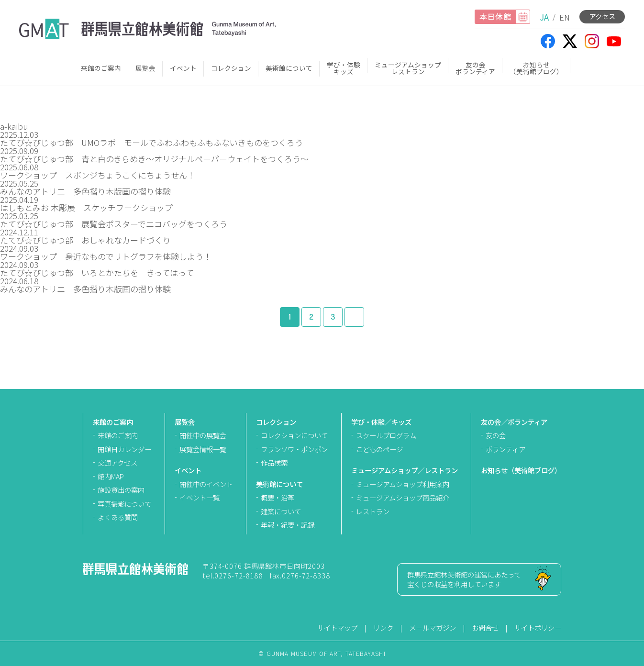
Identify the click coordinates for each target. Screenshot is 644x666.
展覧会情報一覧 (203, 449)
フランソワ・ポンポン (294, 449)
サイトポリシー (538, 627)
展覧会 (145, 68)
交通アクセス (117, 462)
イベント (183, 68)
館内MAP (111, 476)
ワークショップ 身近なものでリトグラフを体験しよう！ (106, 256)
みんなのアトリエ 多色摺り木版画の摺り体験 (85, 191)
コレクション (231, 68)
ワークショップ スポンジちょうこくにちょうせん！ (98, 175)
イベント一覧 (200, 497)
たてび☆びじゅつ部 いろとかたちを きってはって (97, 272)
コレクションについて (294, 435)
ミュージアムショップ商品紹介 (403, 497)
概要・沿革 (278, 497)
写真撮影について (124, 504)
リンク (383, 627)
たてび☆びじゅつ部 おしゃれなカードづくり (89, 240)
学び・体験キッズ (344, 68)
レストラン (373, 511)
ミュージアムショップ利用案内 (403, 484)
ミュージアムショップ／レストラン (405, 470)
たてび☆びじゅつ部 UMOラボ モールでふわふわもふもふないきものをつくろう (151, 142)
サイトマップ (337, 627)
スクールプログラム (386, 435)
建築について (281, 511)
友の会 (496, 435)
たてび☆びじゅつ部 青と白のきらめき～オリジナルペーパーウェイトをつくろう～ (154, 159)
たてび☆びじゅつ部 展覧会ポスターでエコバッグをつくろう (114, 224)
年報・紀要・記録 (288, 525)
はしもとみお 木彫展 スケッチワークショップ (86, 207)
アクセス (602, 16)
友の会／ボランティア (514, 422)
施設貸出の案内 (121, 490)
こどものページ (379, 449)
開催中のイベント (206, 484)
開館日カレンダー (124, 449)
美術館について (289, 68)
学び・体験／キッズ (381, 422)
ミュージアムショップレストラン (408, 68)
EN (565, 17)
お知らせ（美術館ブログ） (536, 68)
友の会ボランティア (475, 68)
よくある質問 (118, 517)
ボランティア (505, 449)
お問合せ (485, 627)
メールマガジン (433, 627)
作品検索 (274, 462)
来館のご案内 (101, 68)
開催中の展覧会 (203, 435)
